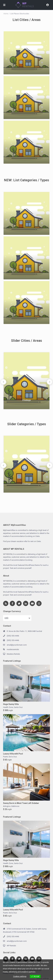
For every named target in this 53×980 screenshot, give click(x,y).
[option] (26, 381)
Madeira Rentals (13, 654)
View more (40, 972)
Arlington (7, 806)
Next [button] (49, 382)
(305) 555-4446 (13, 636)
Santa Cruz (18, 707)
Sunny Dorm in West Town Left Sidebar (21, 803)
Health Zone (8, 707)
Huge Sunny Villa (11, 704)
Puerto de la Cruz (10, 757)
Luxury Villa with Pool (13, 754)
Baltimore (15, 806)
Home (6, 14)
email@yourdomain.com (17, 645)
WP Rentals (11, 946)
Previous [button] (4, 382)
